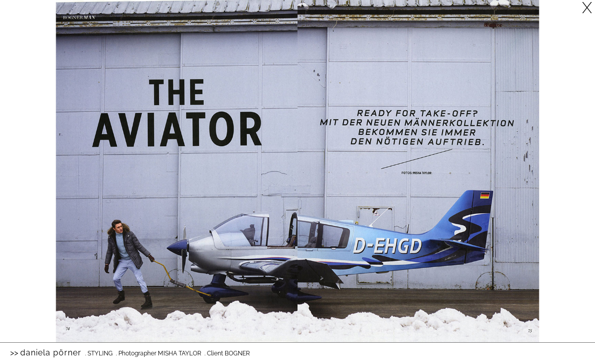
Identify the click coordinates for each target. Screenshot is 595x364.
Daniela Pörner (51, 353)
